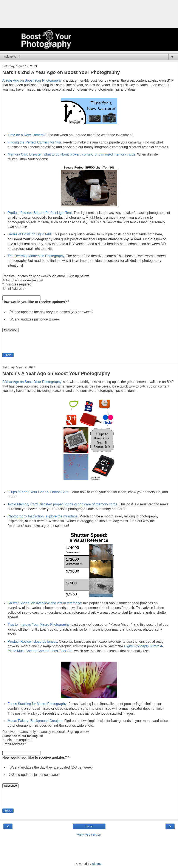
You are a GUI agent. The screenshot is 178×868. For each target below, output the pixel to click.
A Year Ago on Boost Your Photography (32, 80)
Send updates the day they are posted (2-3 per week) (53, 312)
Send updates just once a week (36, 319)
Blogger (97, 864)
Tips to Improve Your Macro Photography (39, 625)
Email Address (14, 289)
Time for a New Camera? (27, 135)
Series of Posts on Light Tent (29, 234)
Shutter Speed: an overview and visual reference (44, 603)
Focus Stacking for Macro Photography (37, 704)
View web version (89, 834)
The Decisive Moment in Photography (36, 256)
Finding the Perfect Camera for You (34, 142)
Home (89, 826)
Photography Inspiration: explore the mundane (43, 516)
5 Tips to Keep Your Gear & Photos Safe (38, 492)
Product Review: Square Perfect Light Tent (40, 213)
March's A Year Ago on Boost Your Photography (56, 373)
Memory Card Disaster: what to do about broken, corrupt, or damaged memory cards (72, 154)
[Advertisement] (89, 16)
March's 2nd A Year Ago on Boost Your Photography (61, 72)
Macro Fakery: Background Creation (35, 721)
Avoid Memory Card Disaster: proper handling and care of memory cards (63, 504)
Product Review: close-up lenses (33, 641)
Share (8, 355)
